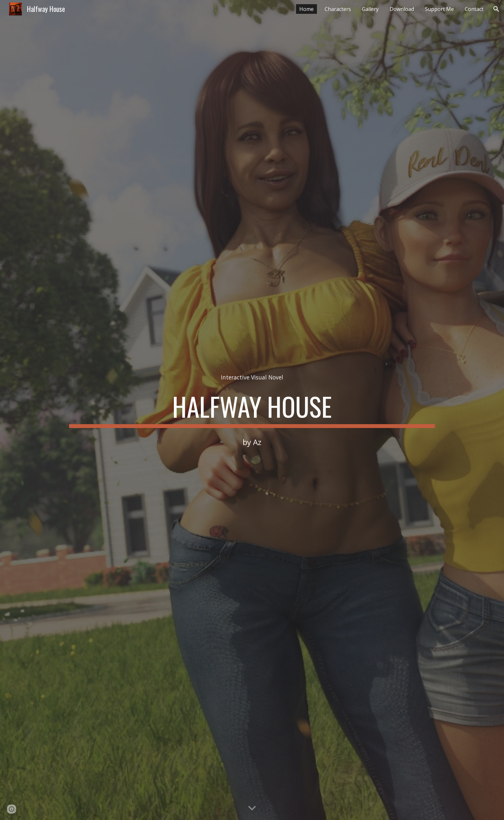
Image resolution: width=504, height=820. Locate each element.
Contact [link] (474, 9)
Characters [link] (338, 9)
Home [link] (306, 9)
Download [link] (402, 9)
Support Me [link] (439, 9)
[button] (496, 9)
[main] (252, 378)
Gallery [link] (370, 9)
